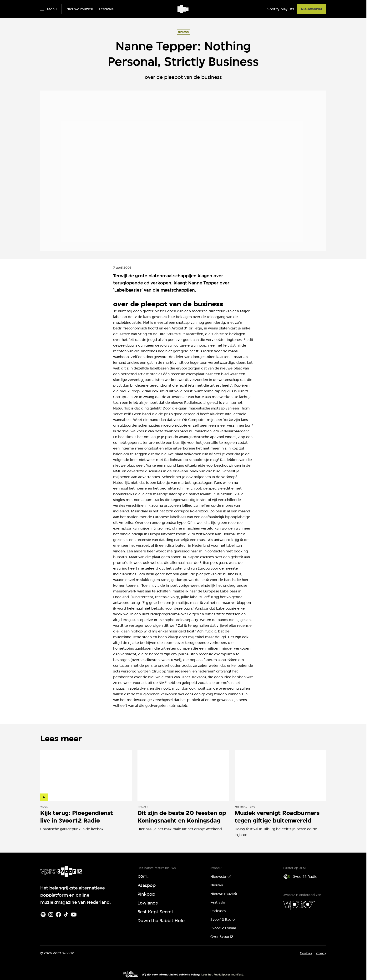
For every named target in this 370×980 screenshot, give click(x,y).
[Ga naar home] (183, 9)
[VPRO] (299, 905)
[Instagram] (51, 914)
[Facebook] (58, 914)
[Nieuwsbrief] (312, 9)
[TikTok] (66, 914)
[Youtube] (74, 914)
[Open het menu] (48, 9)
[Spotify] (43, 914)
